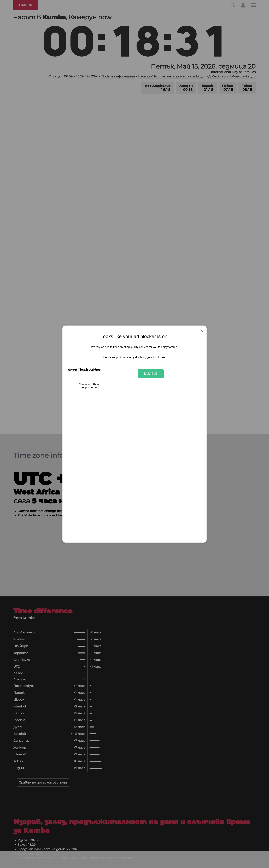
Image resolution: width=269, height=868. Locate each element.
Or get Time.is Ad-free (84, 370)
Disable (151, 374)
